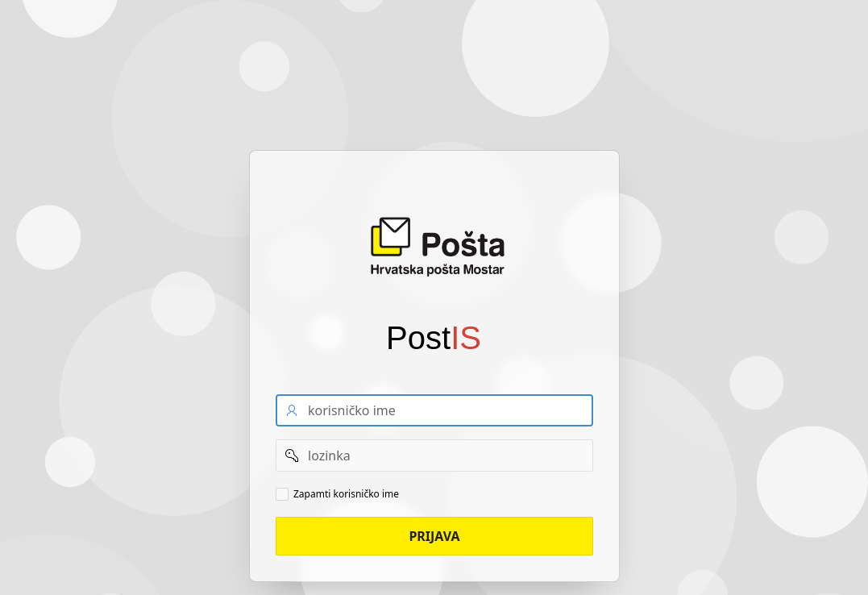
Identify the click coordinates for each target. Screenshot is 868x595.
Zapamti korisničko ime (346, 494)
